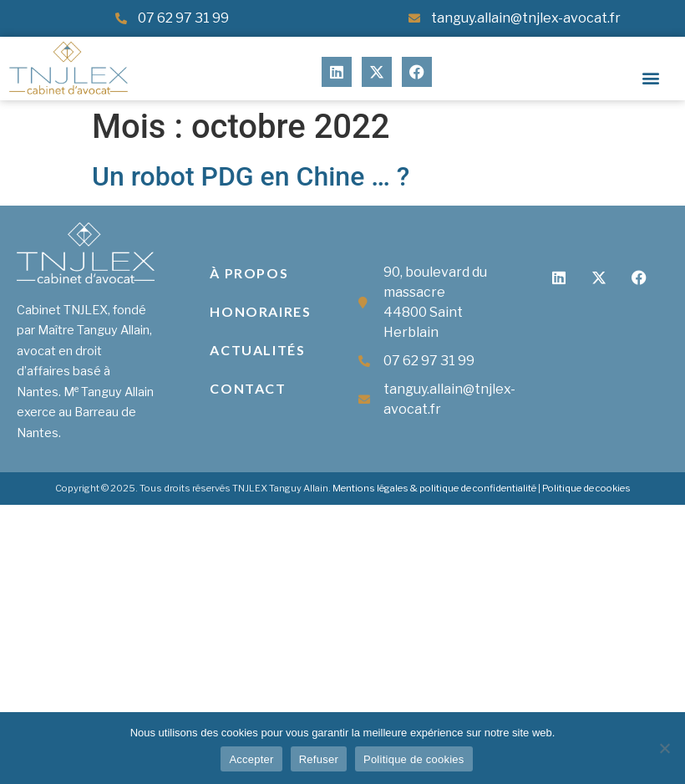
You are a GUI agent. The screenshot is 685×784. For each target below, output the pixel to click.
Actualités (257, 350)
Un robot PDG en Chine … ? (251, 176)
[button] (651, 78)
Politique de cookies (586, 488)
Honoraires (260, 311)
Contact (248, 388)
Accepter (251, 759)
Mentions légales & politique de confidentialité (434, 488)
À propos (249, 273)
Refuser (319, 759)
